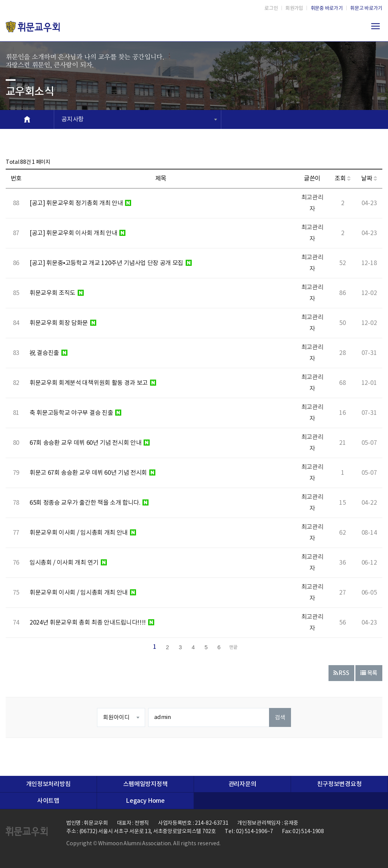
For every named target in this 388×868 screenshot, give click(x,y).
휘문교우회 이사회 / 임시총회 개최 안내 (83, 533)
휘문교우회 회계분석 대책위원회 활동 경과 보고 (93, 383)
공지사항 (73, 119)
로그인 (271, 9)
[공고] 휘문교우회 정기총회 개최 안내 (80, 203)
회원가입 (294, 9)
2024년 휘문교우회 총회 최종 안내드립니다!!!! (92, 623)
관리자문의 (242, 784)
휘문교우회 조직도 (57, 293)
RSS (341, 673)
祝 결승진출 (48, 353)
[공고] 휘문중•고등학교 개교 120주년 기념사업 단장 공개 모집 (111, 263)
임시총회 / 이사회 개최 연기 (68, 563)
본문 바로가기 (0, 0)
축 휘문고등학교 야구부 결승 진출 (75, 413)
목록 (369, 673)
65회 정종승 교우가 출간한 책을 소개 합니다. (89, 503)
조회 (343, 179)
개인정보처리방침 (48, 784)
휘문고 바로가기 (366, 9)
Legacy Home (145, 801)
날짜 (369, 179)
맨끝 (233, 647)
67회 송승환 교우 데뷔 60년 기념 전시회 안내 (90, 443)
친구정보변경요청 (339, 784)
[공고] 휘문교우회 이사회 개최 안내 (77, 233)
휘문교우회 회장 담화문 (63, 323)
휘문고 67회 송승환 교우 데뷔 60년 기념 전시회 (92, 473)
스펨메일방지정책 (145, 784)
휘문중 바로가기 (327, 9)
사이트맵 (48, 801)
